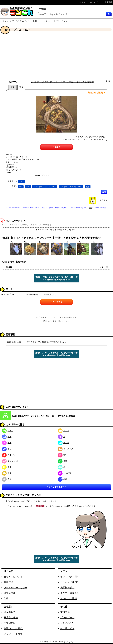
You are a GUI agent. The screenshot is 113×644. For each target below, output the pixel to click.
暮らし (64, 467)
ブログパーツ (67, 618)
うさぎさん (103, 200)
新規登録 (40, 506)
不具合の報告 (11, 618)
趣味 (63, 461)
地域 (63, 479)
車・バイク (65, 449)
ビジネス (65, 473)
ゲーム (22, 181)
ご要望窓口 (10, 623)
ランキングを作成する (56, 487)
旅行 (63, 455)
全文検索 (42, 9)
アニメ (64, 431)
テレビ (64, 443)
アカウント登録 (69, 598)
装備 (88, 187)
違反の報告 (10, 612)
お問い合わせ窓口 (13, 628)
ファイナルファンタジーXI (45, 187)
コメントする (56, 302)
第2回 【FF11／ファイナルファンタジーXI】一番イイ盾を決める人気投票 (63, 82)
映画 (7, 443)
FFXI (28, 187)
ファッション (11, 461)
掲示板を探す (67, 588)
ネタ (7, 473)
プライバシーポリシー (16, 588)
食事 (7, 467)
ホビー (8, 449)
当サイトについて (13, 577)
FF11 (21, 187)
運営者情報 (10, 593)
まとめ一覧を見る (70, 593)
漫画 (7, 437)
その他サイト (67, 628)
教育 (7, 479)
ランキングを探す (70, 577)
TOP (7, 21)
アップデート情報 (13, 634)
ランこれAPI (67, 623)
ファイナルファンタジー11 (71, 187)
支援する (65, 612)
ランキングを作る (70, 582)
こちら (90, 208)
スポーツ (9, 455)
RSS (6, 598)
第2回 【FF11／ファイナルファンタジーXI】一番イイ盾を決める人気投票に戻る (56, 278)
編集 (104, 192)
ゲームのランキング (20, 21)
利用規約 (9, 582)
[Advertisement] (56, 56)
